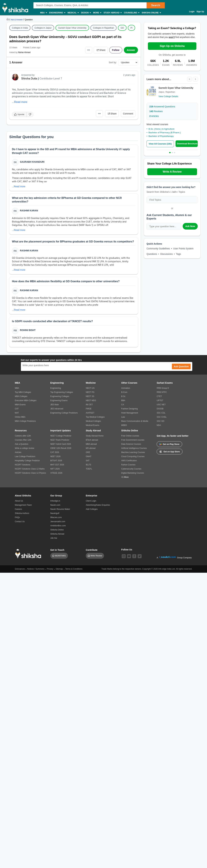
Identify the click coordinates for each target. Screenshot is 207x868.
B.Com (124, 392)
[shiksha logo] (29, 554)
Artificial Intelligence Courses (134, 448)
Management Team (23, 505)
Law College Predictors (25, 456)
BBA (123, 400)
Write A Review (172, 172)
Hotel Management (130, 413)
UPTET (160, 400)
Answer (131, 50)
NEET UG (90, 388)
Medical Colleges (93, 421)
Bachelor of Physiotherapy (161, 136)
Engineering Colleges (60, 396)
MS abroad (91, 448)
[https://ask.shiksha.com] (17, 19)
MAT (17, 413)
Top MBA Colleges (23, 392)
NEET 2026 (55, 456)
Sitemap (59, 569)
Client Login (91, 501)
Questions (152, 254)
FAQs (17, 517)
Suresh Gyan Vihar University (72, 28)
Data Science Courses (131, 444)
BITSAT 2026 (56, 461)
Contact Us (20, 522)
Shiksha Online (151, 13)
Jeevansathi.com (58, 522)
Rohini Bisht (28, 330)
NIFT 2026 (55, 469)
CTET (159, 396)
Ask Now (190, 226)
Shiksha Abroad (57, 534)
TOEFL (89, 469)
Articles (154, 116)
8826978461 (61, 556)
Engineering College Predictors (64, 413)
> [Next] (195, 79)
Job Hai (54, 538)
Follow (116, 50)
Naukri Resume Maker (60, 509)
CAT (17, 409)
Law (123, 417)
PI (131, 28)
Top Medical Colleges (95, 417)
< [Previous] (189, 79)
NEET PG (90, 392)
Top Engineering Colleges (62, 392)
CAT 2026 (55, 452)
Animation (126, 388)
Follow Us (127, 550)
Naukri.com (55, 505)
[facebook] (134, 556)
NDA (159, 425)
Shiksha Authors (22, 513)
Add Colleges (92, 509)
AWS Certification (129, 461)
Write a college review (25, 448)
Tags (179, 254)
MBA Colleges (21, 396)
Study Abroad (112, 13)
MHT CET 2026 (57, 465)
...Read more (20, 102)
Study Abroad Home (95, 436)
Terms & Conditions (74, 569)
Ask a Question (22, 444)
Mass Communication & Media (135, 421)
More (97, 13)
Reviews (156, 111)
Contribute (92, 550)
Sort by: (113, 62)
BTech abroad (92, 440)
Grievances (20, 569)
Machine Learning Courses (133, 452)
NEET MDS (91, 400)
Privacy (50, 569)
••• (89, 50)
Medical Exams (92, 425)
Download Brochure (187, 144)
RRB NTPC (162, 392)
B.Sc (123, 396)
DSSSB (160, 409)
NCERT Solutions (23, 465)
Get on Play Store (169, 444)
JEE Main (55, 405)
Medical (73, 13)
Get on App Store (170, 451)
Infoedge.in (55, 501)
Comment (128, 114)
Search (156, 5)
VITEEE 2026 (56, 473)
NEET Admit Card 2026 (61, 444)
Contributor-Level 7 (51, 79)
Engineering (57, 13)
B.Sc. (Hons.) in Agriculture (161, 129)
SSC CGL (161, 413)
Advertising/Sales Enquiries (98, 505)
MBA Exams (20, 405)
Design (86, 13)
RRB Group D (163, 388)
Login (192, 12)
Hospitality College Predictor (27, 461)
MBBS (124, 425)
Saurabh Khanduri (32, 162)
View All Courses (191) (160, 144)
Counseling (131, 13)
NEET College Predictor (61, 436)
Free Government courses (133, 440)
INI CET (89, 405)
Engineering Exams (59, 400)
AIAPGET (90, 413)
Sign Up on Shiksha (172, 46)
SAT (88, 461)
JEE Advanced (57, 409)
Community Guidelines (158, 249)
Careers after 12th (23, 436)
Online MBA (20, 417)
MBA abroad (91, 444)
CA (123, 405)
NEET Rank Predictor (60, 440)
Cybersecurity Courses (131, 469)
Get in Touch (57, 550)
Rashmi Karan (29, 211)
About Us (19, 501)
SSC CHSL (162, 417)
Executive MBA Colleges (26, 400)
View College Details (168, 96)
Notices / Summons (36, 569)
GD (122, 28)
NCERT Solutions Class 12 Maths (30, 469)
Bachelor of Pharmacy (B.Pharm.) (165, 133)
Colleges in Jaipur (43, 28)
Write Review (96, 556)
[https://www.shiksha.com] (8, 19)
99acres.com (56, 517)
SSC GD (160, 421)
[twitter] (140, 556)
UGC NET (161, 405)
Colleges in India (20, 28)
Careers (18, 509)
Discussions (167, 254)
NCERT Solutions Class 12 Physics (30, 473)
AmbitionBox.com (58, 526)
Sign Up (200, 12)
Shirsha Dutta (29, 79)
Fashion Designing (129, 409)
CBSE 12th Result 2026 (61, 448)
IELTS (88, 465)
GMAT (89, 456)
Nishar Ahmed (24, 52)
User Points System (183, 249)
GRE (88, 452)
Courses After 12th (23, 440)
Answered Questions (162, 107)
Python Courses (128, 465)
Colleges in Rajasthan (103, 28)
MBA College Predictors (25, 421)
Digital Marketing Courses (133, 473)
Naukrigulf (55, 513)
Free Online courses (130, 436)
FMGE (89, 409)
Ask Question (181, 366)
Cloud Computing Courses (133, 456)
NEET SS (90, 396)
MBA (43, 13)
